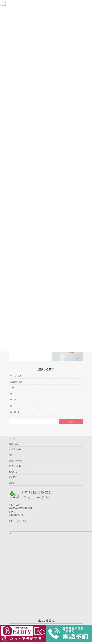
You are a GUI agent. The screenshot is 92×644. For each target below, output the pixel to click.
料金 (11, 455)
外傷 (12, 388)
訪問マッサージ (16, 461)
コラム (12, 483)
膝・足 (13, 400)
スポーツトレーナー (18, 466)
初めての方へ (15, 444)
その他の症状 (16, 376)
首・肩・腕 (15, 412)
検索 (71, 422)
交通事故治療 (16, 382)
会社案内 (13, 472)
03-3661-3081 (20, 521)
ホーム (12, 438)
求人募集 (13, 477)
